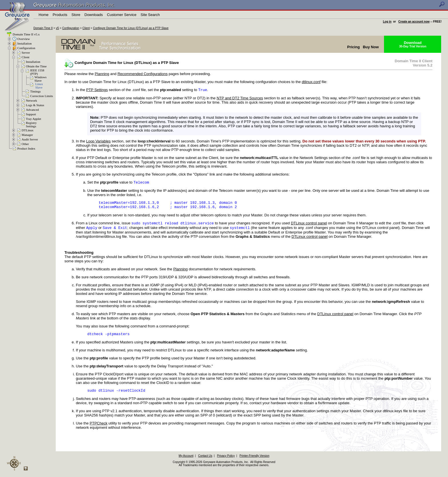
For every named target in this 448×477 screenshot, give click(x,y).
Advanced (32, 110)
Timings (36, 91)
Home (44, 15)
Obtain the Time (36, 66)
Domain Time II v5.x (26, 34)
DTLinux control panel (309, 227)
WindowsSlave (41, 79)
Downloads (94, 15)
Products (60, 15)
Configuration (71, 28)
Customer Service (122, 15)
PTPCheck (99, 429)
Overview (24, 39)
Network (32, 100)
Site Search (150, 15)
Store (76, 15)
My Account (186, 461)
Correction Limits (42, 96)
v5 (58, 28)
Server (26, 53)
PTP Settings (97, 90)
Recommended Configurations (143, 74)
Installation (25, 43)
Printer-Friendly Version (254, 461)
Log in (387, 22)
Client (86, 28)
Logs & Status (35, 105)
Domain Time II (43, 28)
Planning (102, 74)
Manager (27, 135)
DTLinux (28, 130)
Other (25, 144)
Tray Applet (34, 119)
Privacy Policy (226, 461)
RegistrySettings (31, 124)
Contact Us (205, 461)
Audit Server (30, 139)
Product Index (26, 148)
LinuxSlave (39, 86)
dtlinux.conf (311, 82)
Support (31, 114)
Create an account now (414, 22)
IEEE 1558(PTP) (37, 72)
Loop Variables (99, 142)
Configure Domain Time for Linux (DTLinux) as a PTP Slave (131, 28)
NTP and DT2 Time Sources (240, 99)
